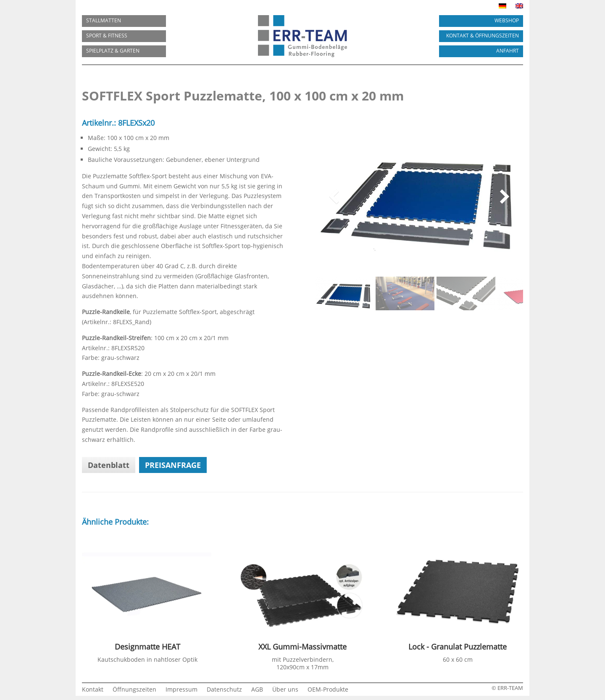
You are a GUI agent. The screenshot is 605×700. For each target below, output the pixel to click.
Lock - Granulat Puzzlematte (458, 647)
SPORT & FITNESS (107, 36)
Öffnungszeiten (134, 690)
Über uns (285, 690)
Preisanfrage (173, 465)
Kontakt (93, 690)
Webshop (507, 20)
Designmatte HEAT (147, 647)
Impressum (181, 690)
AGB (257, 690)
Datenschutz (224, 690)
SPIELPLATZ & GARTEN (113, 51)
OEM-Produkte (328, 690)
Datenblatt (109, 465)
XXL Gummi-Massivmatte (302, 647)
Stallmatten (104, 20)
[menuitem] (502, 8)
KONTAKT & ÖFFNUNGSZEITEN (483, 36)
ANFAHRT (508, 51)
